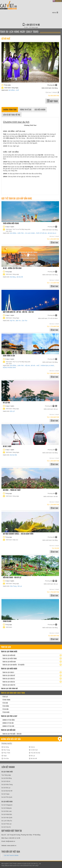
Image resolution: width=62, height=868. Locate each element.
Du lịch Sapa (5, 794)
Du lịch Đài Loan (7, 811)
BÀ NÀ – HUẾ (35, 366)
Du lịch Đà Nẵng (7, 778)
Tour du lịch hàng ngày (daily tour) (13, 693)
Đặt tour (52, 101)
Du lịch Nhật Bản (7, 814)
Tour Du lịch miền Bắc (9, 655)
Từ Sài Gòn (5, 709)
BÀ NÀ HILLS (52, 233)
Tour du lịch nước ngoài (9, 668)
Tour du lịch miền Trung (10, 658)
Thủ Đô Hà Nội (35, 753)
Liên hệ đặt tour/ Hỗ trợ (12, 115)
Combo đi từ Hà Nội (8, 723)
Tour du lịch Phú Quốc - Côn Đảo (12, 734)
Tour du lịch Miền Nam (9, 662)
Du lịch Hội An (6, 781)
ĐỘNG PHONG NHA (9, 368)
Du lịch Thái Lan (6, 824)
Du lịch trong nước (7, 772)
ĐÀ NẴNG (12, 90)
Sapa (5, 756)
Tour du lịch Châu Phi (9, 685)
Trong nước (7, 743)
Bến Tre (18, 321)
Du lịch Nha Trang (7, 785)
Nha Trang (13, 586)
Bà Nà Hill (20, 277)
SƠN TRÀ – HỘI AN (24, 366)
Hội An (33, 747)
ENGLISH (58, 1)
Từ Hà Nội (5, 703)
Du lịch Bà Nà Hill (7, 791)
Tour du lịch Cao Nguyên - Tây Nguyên (13, 665)
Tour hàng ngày (6, 775)
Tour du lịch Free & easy (9, 716)
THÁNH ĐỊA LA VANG (47, 366)
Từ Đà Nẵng (6, 706)
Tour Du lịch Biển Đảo (8, 730)
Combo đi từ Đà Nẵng (9, 720)
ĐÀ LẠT (13, 411)
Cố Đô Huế (34, 750)
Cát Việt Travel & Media (11, 855)
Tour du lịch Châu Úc (9, 679)
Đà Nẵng (13, 277)
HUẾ (17, 90)
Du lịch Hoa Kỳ (6, 827)
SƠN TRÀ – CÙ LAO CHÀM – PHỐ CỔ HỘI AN (32, 233)
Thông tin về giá (26, 109)
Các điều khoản (40, 109)
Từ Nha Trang (6, 700)
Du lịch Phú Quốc (7, 797)
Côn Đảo (6, 758)
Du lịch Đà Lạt (6, 788)
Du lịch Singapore (7, 805)
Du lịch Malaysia (7, 808)
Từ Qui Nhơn (6, 712)
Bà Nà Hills (13, 455)
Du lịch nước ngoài (7, 801)
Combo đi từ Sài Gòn (8, 726)
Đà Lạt (20, 586)
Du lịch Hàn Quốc (7, 818)
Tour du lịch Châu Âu (9, 682)
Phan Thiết (7, 753)
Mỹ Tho (13, 321)
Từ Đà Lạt (5, 697)
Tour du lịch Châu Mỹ (9, 675)
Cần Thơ (24, 321)
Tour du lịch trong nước (9, 651)
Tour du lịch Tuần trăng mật (9, 688)
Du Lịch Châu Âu (7, 821)
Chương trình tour (10, 109)
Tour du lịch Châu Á (8, 672)
